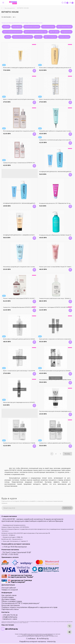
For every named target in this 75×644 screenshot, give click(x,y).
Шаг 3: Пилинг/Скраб (64, 27)
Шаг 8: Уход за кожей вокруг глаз (36, 32)
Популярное (17, 27)
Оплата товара (8, 597)
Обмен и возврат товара (12, 601)
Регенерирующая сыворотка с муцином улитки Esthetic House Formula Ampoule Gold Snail (31, 131)
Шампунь (38, 37)
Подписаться (67, 508)
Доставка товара (8, 599)
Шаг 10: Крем (54, 32)
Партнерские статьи (10, 609)
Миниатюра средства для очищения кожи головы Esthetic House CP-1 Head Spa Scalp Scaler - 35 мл (33, 267)
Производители (10, 8)
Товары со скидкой (10, 590)
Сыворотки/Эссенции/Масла (22, 37)
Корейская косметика (32, 27)
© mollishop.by (43, 639)
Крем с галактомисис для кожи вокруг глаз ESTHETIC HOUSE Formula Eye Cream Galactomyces (33, 371)
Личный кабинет (9, 588)
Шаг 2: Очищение (50, 37)
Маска (8, 37)
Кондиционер (66, 32)
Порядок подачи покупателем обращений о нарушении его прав (29, 607)
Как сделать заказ (9, 595)
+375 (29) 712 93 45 (10, 615)
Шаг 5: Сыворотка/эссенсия (12, 32)
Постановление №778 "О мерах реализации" (21, 603)
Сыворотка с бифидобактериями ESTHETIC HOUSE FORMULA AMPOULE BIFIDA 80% (30, 307)
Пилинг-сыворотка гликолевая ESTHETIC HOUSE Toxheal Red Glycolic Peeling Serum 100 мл (31, 298)
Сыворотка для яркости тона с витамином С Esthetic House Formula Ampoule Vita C (29, 443)
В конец (67, 454)
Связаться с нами (10, 619)
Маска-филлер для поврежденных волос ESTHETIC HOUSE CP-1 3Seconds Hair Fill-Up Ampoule (32, 402)
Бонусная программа (11, 605)
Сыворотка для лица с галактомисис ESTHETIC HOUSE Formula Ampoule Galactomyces (30, 163)
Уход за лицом (64, 37)
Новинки (6, 27)
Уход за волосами (48, 27)
